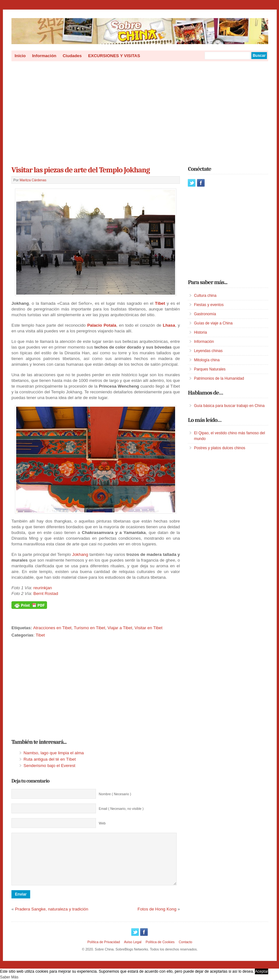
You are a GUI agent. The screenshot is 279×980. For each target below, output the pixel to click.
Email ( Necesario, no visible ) (121, 809)
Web (102, 823)
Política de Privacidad (104, 951)
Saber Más (9, 977)
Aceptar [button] (261, 971)
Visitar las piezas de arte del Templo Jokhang (81, 170)
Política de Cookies (160, 951)
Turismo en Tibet (89, 628)
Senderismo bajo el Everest (49, 766)
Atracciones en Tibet (52, 628)
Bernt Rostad (46, 593)
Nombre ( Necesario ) (115, 794)
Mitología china (207, 360)
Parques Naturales (210, 369)
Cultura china (205, 296)
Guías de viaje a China (213, 323)
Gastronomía (205, 314)
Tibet (40, 635)
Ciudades (72, 56)
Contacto (185, 951)
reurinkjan (43, 588)
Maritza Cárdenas (33, 180)
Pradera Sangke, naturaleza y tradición (51, 919)
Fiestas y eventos (209, 305)
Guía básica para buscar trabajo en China (229, 406)
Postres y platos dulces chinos (219, 448)
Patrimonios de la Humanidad (219, 378)
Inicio (20, 56)
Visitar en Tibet (148, 628)
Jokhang (80, 554)
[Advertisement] (140, 111)
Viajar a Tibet (120, 628)
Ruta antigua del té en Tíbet (50, 759)
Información (44, 56)
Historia (200, 332)
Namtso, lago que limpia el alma (54, 753)
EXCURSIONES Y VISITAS (114, 56)
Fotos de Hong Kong (157, 919)
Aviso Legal (133, 951)
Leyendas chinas (208, 351)
